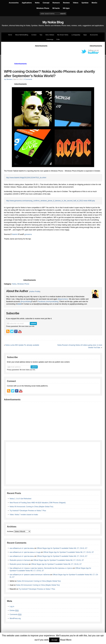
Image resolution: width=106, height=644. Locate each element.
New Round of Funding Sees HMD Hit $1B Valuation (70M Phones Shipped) (38, 503)
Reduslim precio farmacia (19, 564)
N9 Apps (66, 8)
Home (10, 35)
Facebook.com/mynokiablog (48, 302)
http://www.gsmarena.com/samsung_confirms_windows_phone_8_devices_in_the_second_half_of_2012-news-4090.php (51, 201)
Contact (34, 35)
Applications (27, 3)
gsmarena (28, 234)
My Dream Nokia (63, 35)
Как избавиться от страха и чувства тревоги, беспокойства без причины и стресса (41, 568)
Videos (76, 3)
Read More (66, 640)
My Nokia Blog (53, 22)
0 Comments (28, 79)
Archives (10, 531)
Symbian (85, 3)
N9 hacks (56, 8)
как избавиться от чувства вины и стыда (25, 552)
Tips (41, 35)
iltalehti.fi (15, 234)
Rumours (56, 3)
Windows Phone (43, 8)
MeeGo (94, 3)
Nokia (37, 3)
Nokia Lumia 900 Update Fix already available (22, 345)
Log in (12, 606)
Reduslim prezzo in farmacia (20, 560)
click (19, 304)
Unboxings (50, 39)
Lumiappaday (76, 35)
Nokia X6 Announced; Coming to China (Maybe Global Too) (31, 507)
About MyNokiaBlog (22, 35)
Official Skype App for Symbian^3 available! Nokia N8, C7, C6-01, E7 (62, 548)
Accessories (14, 3)
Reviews (66, 3)
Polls (58, 39)
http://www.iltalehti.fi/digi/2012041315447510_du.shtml (26, 178)
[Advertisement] (54, 53)
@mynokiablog (26, 302)
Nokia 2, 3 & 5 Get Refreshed (20, 499)
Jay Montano (8, 79)
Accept (54, 640)
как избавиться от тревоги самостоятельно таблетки (30, 575)
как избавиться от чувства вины (22, 548)
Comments (16, 615)
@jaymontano (63, 299)
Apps (85, 35)
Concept (46, 3)
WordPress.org (15, 618)
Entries (14, 611)
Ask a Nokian (50, 35)
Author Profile (35, 292)
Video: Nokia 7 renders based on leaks (24, 515)
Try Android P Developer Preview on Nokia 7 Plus (28, 511)
